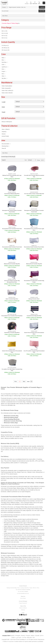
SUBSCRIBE (42, 11)
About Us (23, 596)
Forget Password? (23, 603)
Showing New (6, 146)
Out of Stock (23, 598)
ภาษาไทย (24, 637)
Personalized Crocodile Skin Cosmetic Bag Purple (34, 281)
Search (42, 7)
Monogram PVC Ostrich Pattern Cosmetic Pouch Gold (34, 211)
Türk (34, 637)
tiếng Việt (29, 637)
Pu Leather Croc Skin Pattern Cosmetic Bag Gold (12, 370)
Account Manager (23, 601)
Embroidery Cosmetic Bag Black (12, 333)
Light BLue (5, 67)
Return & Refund (23, 608)
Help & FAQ (23, 606)
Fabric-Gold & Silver (7, 93)
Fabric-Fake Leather (7, 91)
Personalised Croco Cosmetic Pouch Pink (12, 229)
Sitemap (23, 610)
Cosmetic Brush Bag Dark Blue (34, 316)
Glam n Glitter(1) (6, 129)
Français (28, 636)
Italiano (33, 636)
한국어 (42, 636)
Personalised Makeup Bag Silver (12, 194)
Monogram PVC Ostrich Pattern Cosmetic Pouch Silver (12, 211)
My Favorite (35, 4)
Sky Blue (5, 78)
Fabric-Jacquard (6, 88)
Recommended (6, 144)
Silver (4, 76)
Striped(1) (4, 132)
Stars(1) (4, 134)
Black (4, 58)
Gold (4, 65)
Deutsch (23, 636)
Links (23, 613)
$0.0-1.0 (4, 31)
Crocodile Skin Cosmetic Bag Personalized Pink (34, 176)
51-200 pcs (5, 45)
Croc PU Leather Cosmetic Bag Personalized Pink (34, 352)
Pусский (37, 636)
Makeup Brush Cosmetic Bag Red (34, 264)
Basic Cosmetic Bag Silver (12, 299)
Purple (4, 71)
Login (31, 4)
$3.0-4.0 (4, 38)
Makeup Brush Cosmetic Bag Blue (12, 264)
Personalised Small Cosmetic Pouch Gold (12, 247)
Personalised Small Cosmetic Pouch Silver (34, 247)
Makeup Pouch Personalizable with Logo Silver (12, 176)
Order (39, 4)
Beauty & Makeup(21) (7, 122)
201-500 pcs (5, 48)
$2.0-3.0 (4, 36)
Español (12, 636)
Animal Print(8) (5, 136)
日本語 (13, 637)
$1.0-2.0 (5, 33)
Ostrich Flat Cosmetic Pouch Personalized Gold (12, 352)
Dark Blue (5, 62)
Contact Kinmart (23, 586)
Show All (4, 148)
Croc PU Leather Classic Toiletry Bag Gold (34, 194)
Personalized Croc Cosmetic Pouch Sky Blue (12, 316)
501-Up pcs (6, 50)
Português (18, 636)
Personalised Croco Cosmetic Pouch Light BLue (34, 229)
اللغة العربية (18, 637)
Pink (4, 69)
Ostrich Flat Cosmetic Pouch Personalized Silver (34, 333)
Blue (4, 60)
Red (4, 74)
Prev (16, 381)
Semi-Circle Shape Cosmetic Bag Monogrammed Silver (12, 281)
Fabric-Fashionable (7, 86)
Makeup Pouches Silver (34, 299)
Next (24, 381)
